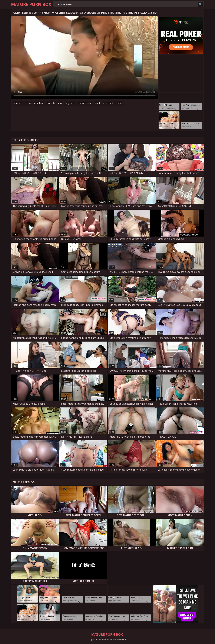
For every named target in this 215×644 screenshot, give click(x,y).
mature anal (85, 103)
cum (28, 103)
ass (60, 103)
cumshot (108, 103)
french (51, 103)
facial (120, 103)
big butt (70, 103)
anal (97, 103)
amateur (39, 103)
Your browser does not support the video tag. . (85, 58)
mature (18, 103)
